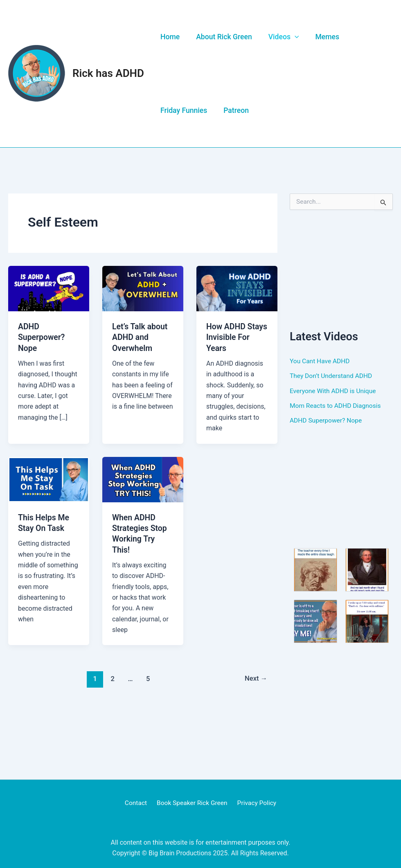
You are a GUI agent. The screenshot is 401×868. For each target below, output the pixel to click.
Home (169, 37)
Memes (321, 37)
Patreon (233, 110)
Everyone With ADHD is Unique (334, 390)
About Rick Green (221, 37)
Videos (279, 37)
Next (256, 678)
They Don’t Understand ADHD (332, 376)
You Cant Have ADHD (321, 361)
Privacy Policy (255, 803)
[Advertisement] (341, 269)
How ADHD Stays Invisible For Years (233, 337)
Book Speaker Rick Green (192, 803)
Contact (137, 803)
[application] (290, 37)
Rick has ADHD (108, 73)
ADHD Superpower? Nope (42, 337)
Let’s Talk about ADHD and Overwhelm (141, 337)
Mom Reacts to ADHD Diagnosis (337, 405)
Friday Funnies (183, 110)
